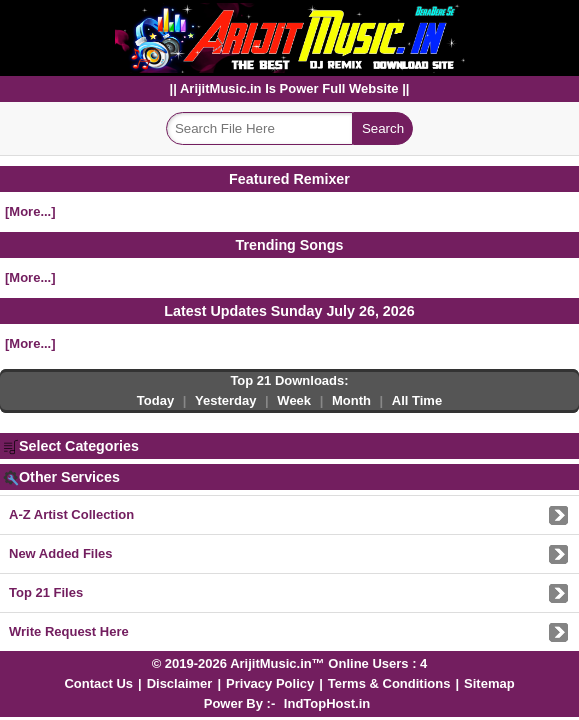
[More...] (30, 211)
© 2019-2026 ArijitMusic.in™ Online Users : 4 (290, 663)
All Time (417, 400)
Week (294, 400)
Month (351, 400)
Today (155, 400)
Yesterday (225, 400)
